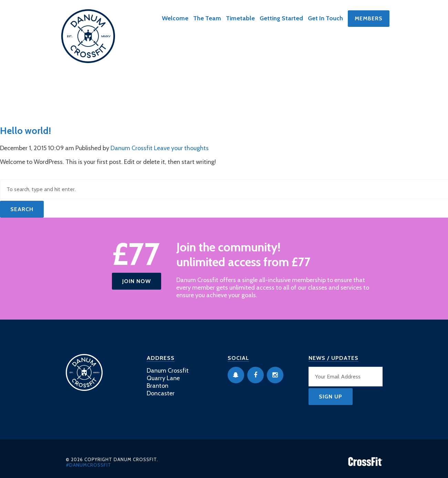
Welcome (175, 18)
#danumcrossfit (88, 465)
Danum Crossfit (132, 148)
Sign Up (331, 397)
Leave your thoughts (181, 148)
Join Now (137, 281)
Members (369, 18)
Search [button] (22, 209)
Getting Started (281, 18)
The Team (207, 18)
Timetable (240, 18)
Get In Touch (325, 18)
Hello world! (25, 131)
